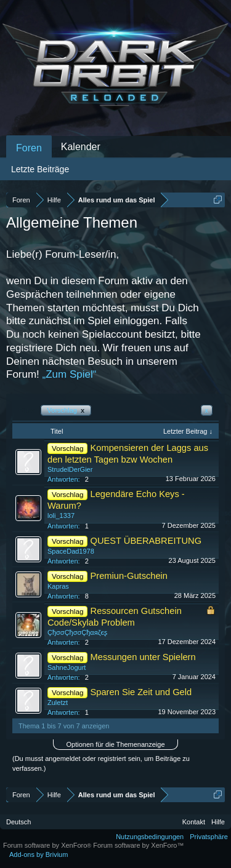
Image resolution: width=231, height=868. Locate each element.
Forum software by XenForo (48, 845)
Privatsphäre (209, 837)
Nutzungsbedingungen (150, 837)
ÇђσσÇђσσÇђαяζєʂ (77, 632)
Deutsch (18, 822)
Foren (29, 148)
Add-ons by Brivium (38, 854)
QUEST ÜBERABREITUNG (146, 541)
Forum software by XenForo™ (138, 845)
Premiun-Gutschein (129, 576)
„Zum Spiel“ (70, 374)
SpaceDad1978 (71, 551)
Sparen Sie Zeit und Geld (141, 692)
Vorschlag (66, 410)
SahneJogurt (67, 667)
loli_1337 (61, 516)
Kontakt (194, 822)
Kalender (81, 147)
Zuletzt (58, 703)
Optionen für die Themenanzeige (115, 744)
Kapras (58, 586)
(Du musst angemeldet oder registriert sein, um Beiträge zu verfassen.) (101, 763)
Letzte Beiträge (40, 169)
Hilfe (218, 822)
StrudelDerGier (70, 469)
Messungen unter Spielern (143, 657)
